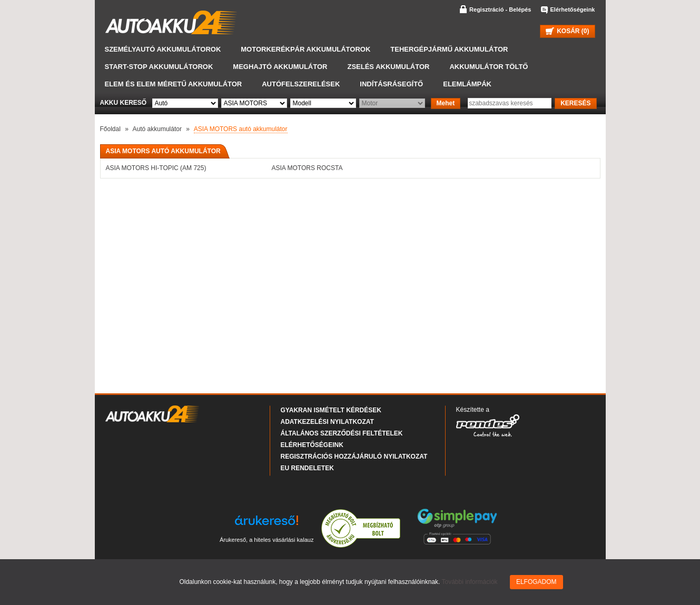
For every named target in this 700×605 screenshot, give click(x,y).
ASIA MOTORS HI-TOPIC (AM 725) (156, 168)
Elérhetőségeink (573, 9)
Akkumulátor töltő (489, 67)
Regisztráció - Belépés (500, 9)
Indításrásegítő (391, 84)
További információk (470, 582)
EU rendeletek (307, 468)
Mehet (446, 103)
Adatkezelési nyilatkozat (327, 422)
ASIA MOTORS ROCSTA (307, 168)
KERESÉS (575, 103)
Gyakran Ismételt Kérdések (331, 410)
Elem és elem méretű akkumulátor (174, 84)
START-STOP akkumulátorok (159, 67)
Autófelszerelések (301, 84)
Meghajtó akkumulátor (280, 67)
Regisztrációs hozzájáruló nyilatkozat (354, 457)
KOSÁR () (567, 31)
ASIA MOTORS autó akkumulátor (241, 129)
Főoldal (110, 129)
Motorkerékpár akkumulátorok (305, 49)
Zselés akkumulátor (388, 67)
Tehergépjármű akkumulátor (449, 49)
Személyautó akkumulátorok (163, 49)
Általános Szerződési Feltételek (342, 433)
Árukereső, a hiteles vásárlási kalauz (267, 540)
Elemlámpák (467, 84)
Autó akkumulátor (157, 129)
